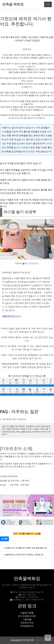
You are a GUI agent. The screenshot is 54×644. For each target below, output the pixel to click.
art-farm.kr (39, 640)
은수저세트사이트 (27, 616)
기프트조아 (33, 263)
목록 (4, 539)
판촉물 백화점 (13, 4)
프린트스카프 (27, 623)
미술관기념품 (27, 613)
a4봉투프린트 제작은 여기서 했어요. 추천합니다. (24, 555)
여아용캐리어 (27, 626)
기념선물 (27, 619)
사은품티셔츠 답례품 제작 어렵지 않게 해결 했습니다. (26, 548)
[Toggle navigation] (48, 4)
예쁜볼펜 (26, 147)
